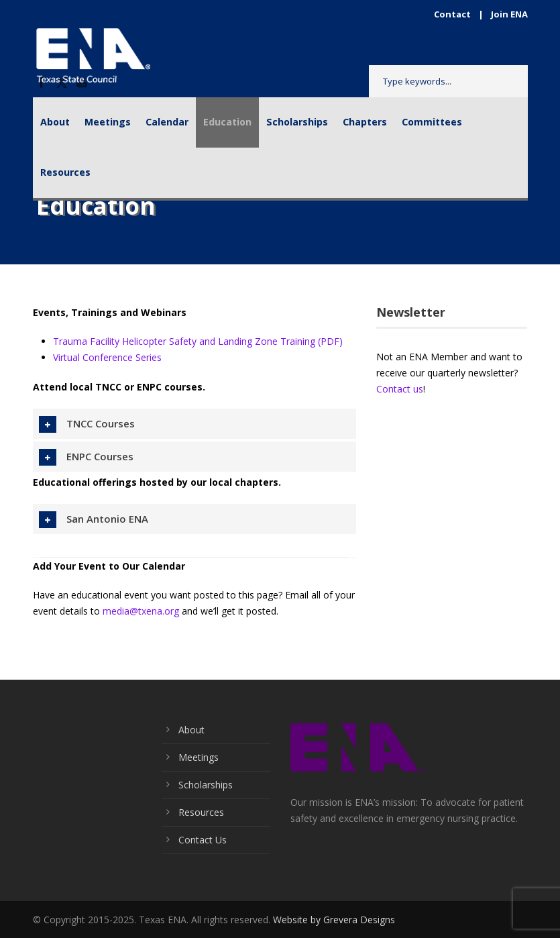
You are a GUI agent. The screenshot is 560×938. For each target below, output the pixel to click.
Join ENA (509, 14)
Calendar (167, 122)
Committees (432, 122)
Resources (65, 172)
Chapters (365, 122)
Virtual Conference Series (107, 357)
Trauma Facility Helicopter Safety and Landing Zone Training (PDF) (198, 341)
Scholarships (297, 122)
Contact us (400, 389)
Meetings (108, 122)
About (55, 122)
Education (227, 122)
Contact (452, 14)
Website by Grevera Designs (334, 920)
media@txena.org (141, 611)
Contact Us (203, 840)
